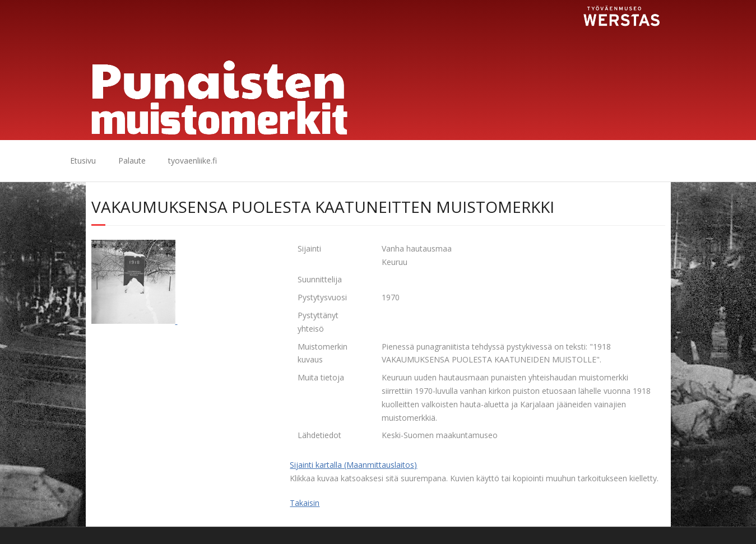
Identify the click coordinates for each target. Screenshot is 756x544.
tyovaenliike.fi (193, 161)
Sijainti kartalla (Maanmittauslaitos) (353, 465)
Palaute (132, 161)
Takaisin (305, 503)
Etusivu (83, 161)
